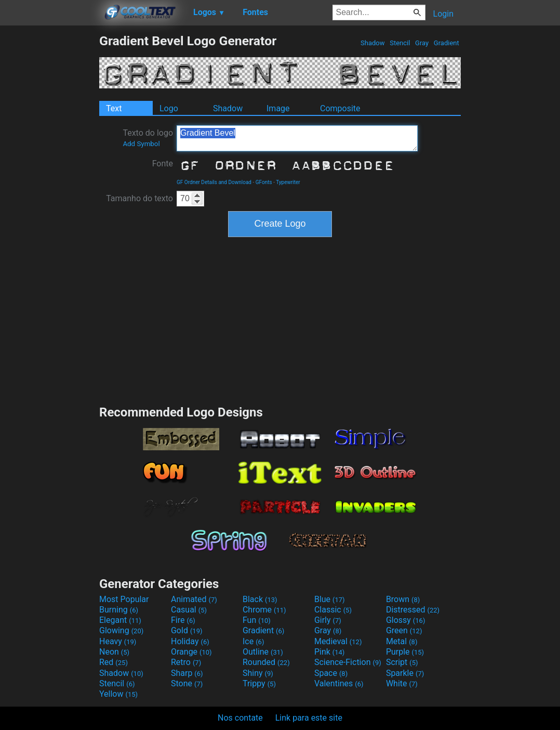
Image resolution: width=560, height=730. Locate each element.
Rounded (266, 662)
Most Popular (124, 599)
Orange (191, 652)
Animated (194, 599)
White (402, 683)
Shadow (373, 43)
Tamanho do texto (139, 198)
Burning (119, 610)
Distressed (413, 610)
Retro (186, 662)
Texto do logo (148, 138)
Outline (263, 652)
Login (443, 14)
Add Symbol (141, 144)
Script (402, 662)
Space (331, 673)
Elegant (120, 620)
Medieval (338, 641)
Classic (333, 610)
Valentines (339, 683)
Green (404, 630)
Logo (169, 108)
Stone (187, 683)
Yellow (118, 694)
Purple (405, 652)
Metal (402, 641)
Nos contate (240, 718)
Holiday (190, 641)
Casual (189, 610)
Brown (403, 599)
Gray (422, 43)
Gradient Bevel (297, 138)
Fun (257, 620)
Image (278, 108)
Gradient (446, 43)
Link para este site (309, 718)
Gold (187, 630)
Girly (328, 620)
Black (260, 599)
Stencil (400, 43)
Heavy (118, 641)
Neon (114, 652)
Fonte (163, 164)
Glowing (121, 630)
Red (114, 662)
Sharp (187, 673)
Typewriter (288, 182)
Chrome (264, 610)
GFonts (264, 182)
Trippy (259, 683)
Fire (183, 620)
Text (114, 108)
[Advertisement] (49, 189)
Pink (330, 652)
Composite (340, 108)
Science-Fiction (348, 662)
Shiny (258, 673)
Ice (253, 641)
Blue (330, 599)
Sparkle (405, 673)
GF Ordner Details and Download (214, 182)
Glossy (406, 620)
